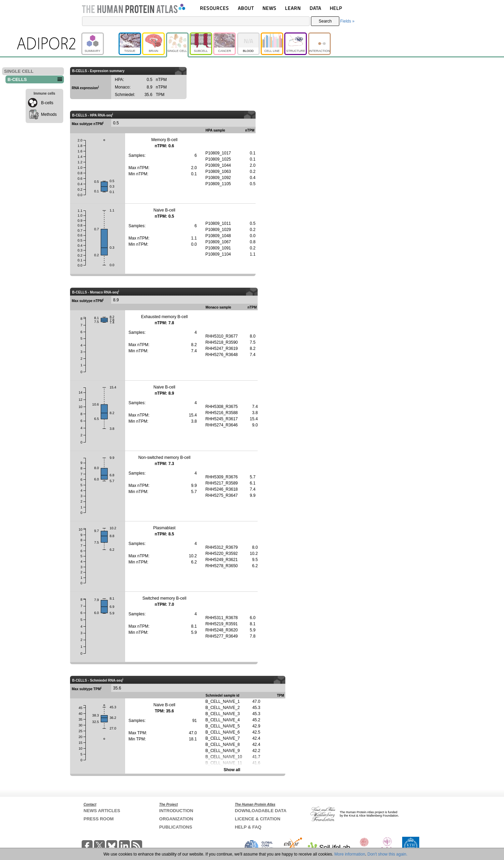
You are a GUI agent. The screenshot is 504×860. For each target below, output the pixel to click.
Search (325, 21)
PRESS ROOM (99, 819)
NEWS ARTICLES (102, 811)
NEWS (269, 8)
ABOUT (246, 8)
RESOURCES (214, 8)
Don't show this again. (387, 854)
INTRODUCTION (176, 811)
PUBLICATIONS (176, 827)
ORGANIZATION (176, 819)
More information (350, 854)
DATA (315, 8)
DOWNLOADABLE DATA (261, 811)
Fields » (347, 21)
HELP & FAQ (248, 827)
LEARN (293, 8)
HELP (336, 8)
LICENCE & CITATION (257, 819)
